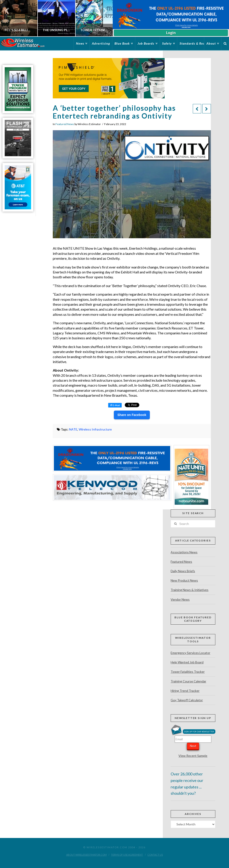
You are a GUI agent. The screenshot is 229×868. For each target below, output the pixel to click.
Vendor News (180, 599)
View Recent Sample (193, 756)
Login (171, 33)
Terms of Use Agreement (127, 855)
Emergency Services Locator (190, 653)
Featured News (65, 124)
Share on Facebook (132, 415)
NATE (73, 429)
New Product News (184, 580)
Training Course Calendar (188, 681)
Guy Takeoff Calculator (187, 700)
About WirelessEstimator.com (86, 855)
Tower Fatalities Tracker (188, 672)
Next (193, 746)
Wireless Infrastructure (95, 429)
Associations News (184, 552)
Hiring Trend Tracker (185, 691)
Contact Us (155, 855)
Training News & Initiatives (190, 590)
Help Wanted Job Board (187, 662)
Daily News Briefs (183, 571)
